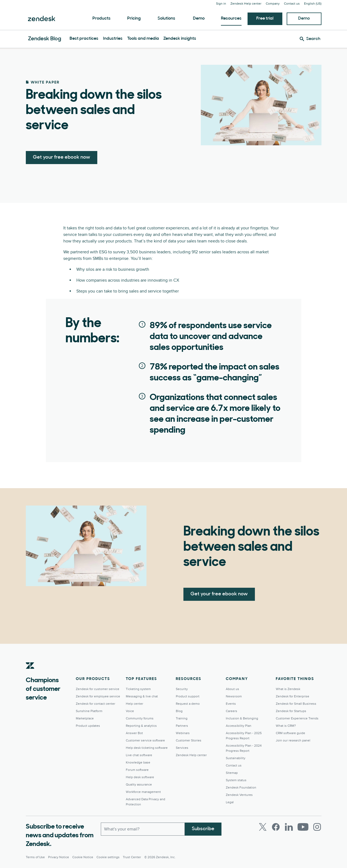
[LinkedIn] (289, 827)
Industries (113, 39)
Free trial (265, 19)
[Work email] (143, 829)
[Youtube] (303, 827)
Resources (231, 19)
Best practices (84, 39)
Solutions (166, 19)
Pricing (134, 19)
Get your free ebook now (62, 157)
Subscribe (203, 829)
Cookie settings (108, 857)
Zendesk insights (180, 39)
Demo (199, 19)
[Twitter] (263, 827)
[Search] (310, 39)
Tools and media (143, 39)
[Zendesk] (30, 674)
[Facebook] (276, 827)
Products (101, 19)
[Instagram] (317, 827)
